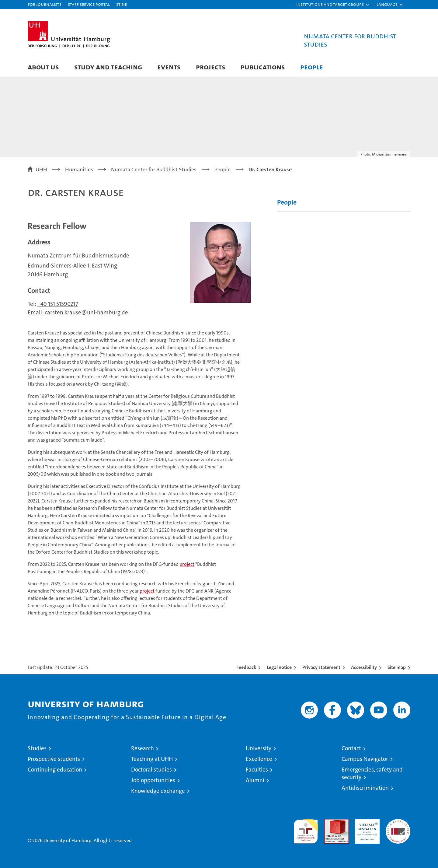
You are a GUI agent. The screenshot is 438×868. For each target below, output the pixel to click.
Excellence (259, 759)
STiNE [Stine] (122, 4)
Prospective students (54, 759)
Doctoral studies (151, 770)
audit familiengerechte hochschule (306, 829)
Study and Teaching (108, 67)
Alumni (255, 780)
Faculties (257, 770)
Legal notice (279, 667)
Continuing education (55, 770)
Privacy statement (321, 667)
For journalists (45, 4)
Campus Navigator (365, 759)
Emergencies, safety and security (372, 773)
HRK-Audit (366, 822)
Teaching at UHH (152, 759)
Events (169, 67)
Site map (397, 667)
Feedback (246, 667)
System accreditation (398, 825)
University (259, 748)
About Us (43, 67)
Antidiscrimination (365, 788)
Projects (211, 67)
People (312, 67)
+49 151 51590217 (58, 304)
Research (143, 748)
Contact (351, 748)
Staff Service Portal (89, 4)
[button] (333, 5)
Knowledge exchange (158, 791)
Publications (263, 67)
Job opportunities (153, 780)
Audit (330, 822)
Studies (37, 748)
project (187, 564)
